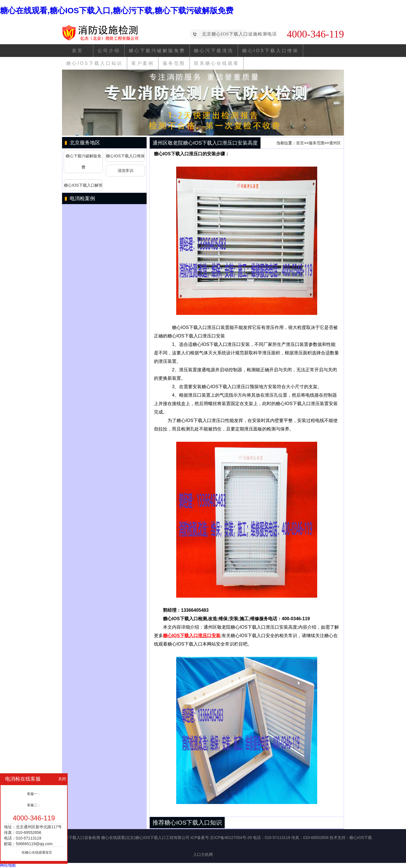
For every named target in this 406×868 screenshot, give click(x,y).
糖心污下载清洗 (214, 51)
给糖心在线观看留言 (37, 852)
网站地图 (8, 865)
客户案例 (143, 63)
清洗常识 (125, 171)
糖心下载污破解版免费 (157, 51)
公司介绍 (109, 51)
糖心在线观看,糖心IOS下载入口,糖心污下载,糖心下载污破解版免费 (117, 11)
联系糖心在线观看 (217, 63)
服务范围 (174, 63)
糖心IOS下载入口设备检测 (77, 838)
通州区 (335, 143)
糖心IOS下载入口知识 (94, 63)
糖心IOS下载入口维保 (270, 51)
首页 (78, 51)
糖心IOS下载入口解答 (83, 185)
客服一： (34, 794)
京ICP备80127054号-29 (231, 838)
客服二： (34, 805)
